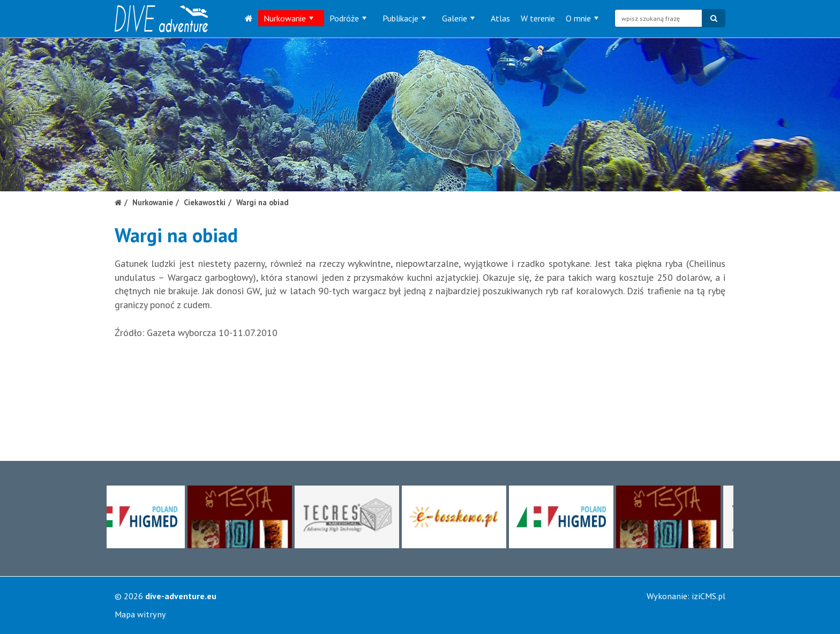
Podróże (348, 18)
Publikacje (404, 18)
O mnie (582, 18)
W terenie (538, 18)
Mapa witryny (140, 614)
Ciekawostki (205, 202)
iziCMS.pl (708, 596)
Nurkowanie (288, 18)
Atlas (500, 18)
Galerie (458, 18)
